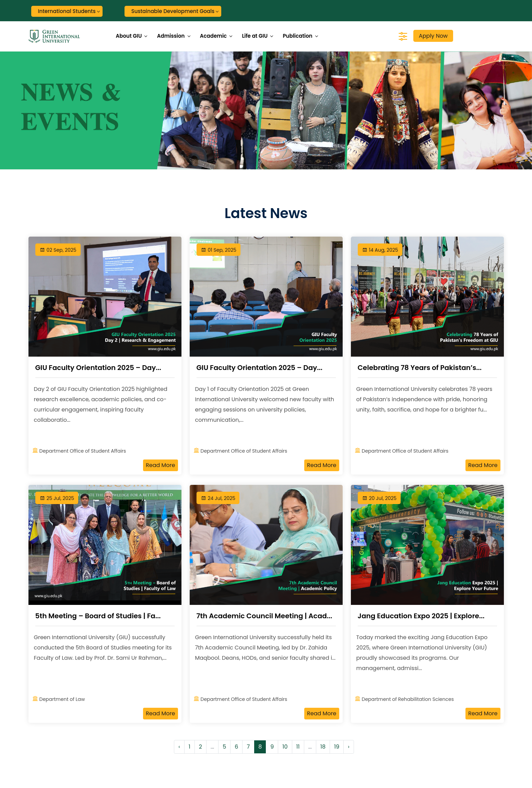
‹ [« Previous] (179, 747)
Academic (213, 36)
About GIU (129, 36)
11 (298, 747)
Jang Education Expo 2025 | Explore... (421, 616)
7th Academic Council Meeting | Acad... (264, 616)
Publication (297, 36)
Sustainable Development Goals (173, 11)
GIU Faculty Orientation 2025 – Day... (98, 368)
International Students (67, 11)
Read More (160, 465)
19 (337, 747)
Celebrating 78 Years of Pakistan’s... (420, 368)
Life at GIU (255, 36)
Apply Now (433, 36)
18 (323, 747)
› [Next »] (348, 747)
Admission (171, 36)
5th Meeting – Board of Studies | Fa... (98, 616)
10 (285, 747)
